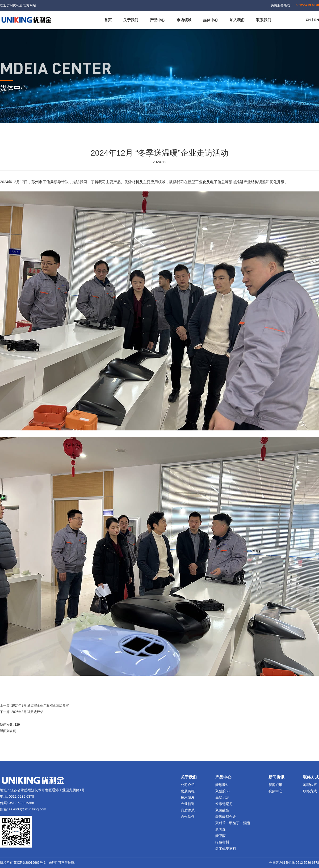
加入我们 (237, 20)
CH (308, 20)
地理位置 (310, 785)
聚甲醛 (221, 836)
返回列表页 (8, 731)
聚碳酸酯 (222, 810)
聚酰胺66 (222, 791)
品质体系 (188, 810)
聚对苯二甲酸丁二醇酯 (233, 823)
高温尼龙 (222, 798)
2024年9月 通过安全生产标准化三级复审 (40, 705)
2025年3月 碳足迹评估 (28, 712)
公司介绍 (188, 785)
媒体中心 (211, 20)
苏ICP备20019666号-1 (30, 863)
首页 (108, 20)
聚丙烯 (221, 829)
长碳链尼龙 (224, 804)
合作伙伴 (188, 817)
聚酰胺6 (221, 785)
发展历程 (188, 791)
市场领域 (184, 20)
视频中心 (275, 791)
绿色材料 (222, 842)
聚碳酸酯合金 (226, 817)
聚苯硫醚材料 (226, 848)
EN (317, 20)
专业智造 (188, 804)
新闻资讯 (275, 785)
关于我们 (131, 20)
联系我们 (264, 20)
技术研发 (188, 798)
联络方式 (310, 791)
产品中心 (157, 20)
